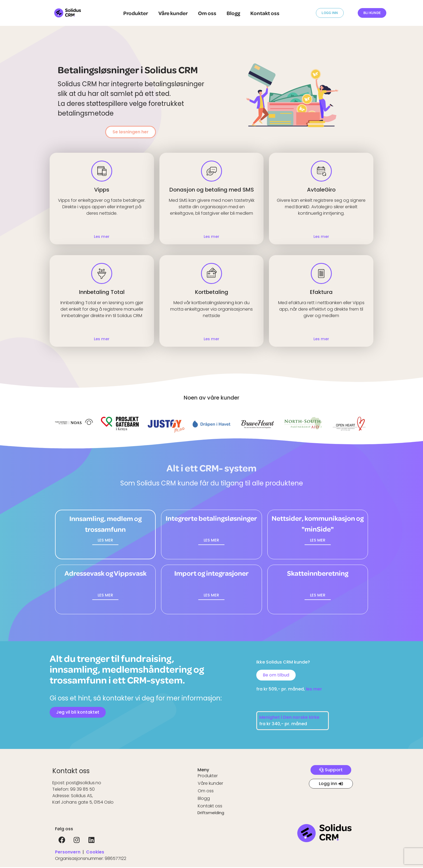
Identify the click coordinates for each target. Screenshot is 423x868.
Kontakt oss (265, 13)
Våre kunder (173, 13)
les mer (314, 690)
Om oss (207, 13)
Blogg (233, 13)
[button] (105, 541)
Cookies (95, 853)
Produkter (136, 13)
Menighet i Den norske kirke (290, 718)
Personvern (68, 853)
